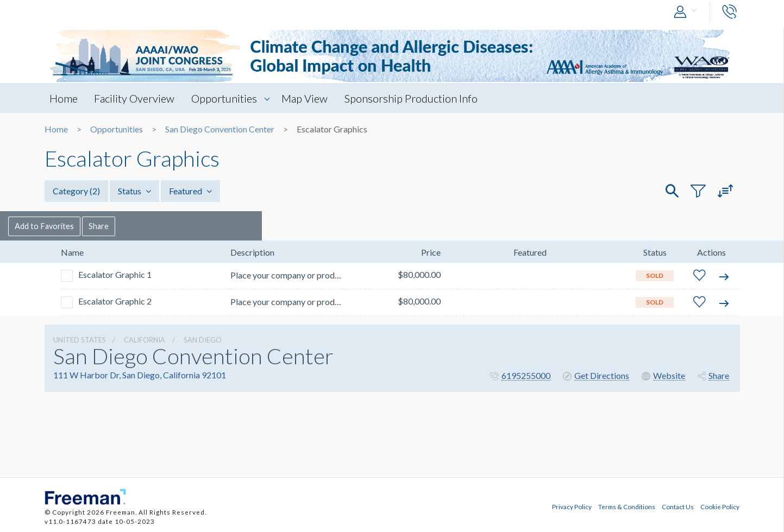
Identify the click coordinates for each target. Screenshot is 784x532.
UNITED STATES (80, 340)
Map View (309, 98)
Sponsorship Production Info (417, 98)
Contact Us (678, 506)
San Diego (203, 340)
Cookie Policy (720, 506)
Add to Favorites (83, 226)
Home (64, 98)
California (145, 340)
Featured (190, 191)
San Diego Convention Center (220, 129)
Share (140, 226)
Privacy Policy (572, 506)
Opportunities (227, 98)
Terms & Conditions (627, 506)
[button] (688, 12)
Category (76, 191)
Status (134, 191)
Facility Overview (136, 98)
